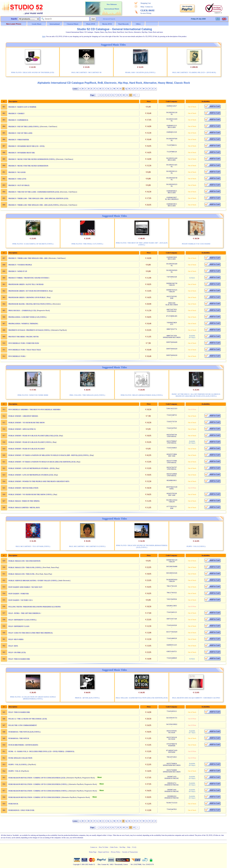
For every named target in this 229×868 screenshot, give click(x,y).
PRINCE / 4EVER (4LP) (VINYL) (87, 698)
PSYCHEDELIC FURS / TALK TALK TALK (25, 350)
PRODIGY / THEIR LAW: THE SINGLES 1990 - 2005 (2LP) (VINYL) (34, 205)
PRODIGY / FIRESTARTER (19, 139)
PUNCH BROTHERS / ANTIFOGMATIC (23, 745)
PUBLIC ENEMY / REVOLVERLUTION (23, 488)
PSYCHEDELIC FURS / (17, 356)
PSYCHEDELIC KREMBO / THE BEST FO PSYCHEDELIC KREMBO (35, 409)
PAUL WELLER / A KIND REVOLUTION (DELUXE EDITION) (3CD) (142, 698)
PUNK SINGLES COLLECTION (20, 758)
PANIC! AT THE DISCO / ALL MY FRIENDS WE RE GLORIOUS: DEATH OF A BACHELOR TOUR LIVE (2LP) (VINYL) (196, 395)
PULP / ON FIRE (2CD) (17, 652)
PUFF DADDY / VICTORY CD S (20, 600)
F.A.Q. (134, 847)
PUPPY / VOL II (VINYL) (196, 546)
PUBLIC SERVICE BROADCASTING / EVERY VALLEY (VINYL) (33, 580)
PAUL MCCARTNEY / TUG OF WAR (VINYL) (33, 546)
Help (142, 7)
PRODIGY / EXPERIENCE (18, 120)
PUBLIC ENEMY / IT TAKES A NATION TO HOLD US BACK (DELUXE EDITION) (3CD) (42, 462)
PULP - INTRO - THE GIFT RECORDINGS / (25, 613)
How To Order (104, 847)
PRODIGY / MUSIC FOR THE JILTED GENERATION (28, 166)
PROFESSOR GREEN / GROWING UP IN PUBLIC (27, 297)
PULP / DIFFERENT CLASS (19, 626)
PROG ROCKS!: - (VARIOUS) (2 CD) (22, 310)
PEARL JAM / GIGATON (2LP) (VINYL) (140, 72)
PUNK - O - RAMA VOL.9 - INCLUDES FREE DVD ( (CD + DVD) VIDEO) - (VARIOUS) (41, 751)
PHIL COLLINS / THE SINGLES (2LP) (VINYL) (87, 395)
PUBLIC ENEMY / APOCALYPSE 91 (22, 429)
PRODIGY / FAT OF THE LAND (20, 133)
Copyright (76, 864)
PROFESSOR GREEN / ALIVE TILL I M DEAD (26, 284)
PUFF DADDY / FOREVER (19, 593)
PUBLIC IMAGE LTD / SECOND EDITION (24, 561)
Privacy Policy (116, 852)
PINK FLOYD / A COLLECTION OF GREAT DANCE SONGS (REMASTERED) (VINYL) (33, 698)
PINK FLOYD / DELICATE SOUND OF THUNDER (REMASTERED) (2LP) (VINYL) (142, 546)
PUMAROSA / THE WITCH (19, 738)
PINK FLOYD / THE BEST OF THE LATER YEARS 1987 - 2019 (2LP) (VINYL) (142, 244)
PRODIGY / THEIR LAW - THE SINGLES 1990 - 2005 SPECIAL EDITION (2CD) (38, 198)
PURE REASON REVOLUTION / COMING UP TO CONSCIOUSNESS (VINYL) (38, 784)
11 (127, 95)
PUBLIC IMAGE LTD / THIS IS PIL (22, 574)
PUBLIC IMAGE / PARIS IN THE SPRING (24, 501)
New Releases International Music (112, 7)
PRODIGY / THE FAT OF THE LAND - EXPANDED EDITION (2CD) (34, 192)
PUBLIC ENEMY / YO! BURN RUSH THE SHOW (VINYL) (30, 494)
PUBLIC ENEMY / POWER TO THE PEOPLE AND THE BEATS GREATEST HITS (39, 481)
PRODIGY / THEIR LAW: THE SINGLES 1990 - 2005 (28, 258)
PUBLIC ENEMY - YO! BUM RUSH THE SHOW (27, 422)
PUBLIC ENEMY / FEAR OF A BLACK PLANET (27, 449)
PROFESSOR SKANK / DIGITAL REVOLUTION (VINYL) (30, 304)
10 (124, 95)
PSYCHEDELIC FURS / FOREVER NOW (24, 343)
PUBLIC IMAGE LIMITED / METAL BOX (24, 507)
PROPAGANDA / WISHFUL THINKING (23, 323)
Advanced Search (109, 19)
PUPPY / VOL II (14, 771)
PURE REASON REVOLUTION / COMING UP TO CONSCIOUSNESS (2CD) (37, 778)
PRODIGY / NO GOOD (17, 172)
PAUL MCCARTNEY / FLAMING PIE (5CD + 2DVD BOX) (194, 72)
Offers (138, 24)
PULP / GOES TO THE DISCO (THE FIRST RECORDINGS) (30, 633)
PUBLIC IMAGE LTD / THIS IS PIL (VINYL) (25, 567)
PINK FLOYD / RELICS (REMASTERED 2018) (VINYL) (142, 395)
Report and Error (104, 852)
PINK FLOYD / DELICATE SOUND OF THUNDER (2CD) (33, 72)
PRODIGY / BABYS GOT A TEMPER (22, 107)
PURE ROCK (13, 804)
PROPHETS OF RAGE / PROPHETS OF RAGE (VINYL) (29, 330)
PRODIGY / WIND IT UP (18, 271)
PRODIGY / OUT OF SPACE (19, 185)
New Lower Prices (14, 24)
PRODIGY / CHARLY (16, 113)
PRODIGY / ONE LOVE (17, 179)
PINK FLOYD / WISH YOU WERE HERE (33, 395)
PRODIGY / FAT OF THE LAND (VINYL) (24, 126)
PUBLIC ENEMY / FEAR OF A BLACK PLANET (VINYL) (30, 442)
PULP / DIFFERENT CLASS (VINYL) (22, 620)
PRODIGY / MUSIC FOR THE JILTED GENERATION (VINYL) (32, 159)
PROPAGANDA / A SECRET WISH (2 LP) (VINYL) (27, 317)
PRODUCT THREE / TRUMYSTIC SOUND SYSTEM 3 (29, 278)
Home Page (93, 852)
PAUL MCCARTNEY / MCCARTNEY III (86, 72)
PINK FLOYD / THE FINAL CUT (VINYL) (87, 244)
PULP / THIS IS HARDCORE (19, 659)
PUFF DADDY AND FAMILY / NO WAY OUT (25, 587)
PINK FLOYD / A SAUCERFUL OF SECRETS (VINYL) (33, 244)
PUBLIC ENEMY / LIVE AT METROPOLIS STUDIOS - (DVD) (32, 468)
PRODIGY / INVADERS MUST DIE (22, 153)
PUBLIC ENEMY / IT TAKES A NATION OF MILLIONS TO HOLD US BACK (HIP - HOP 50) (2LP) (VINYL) (49, 455)
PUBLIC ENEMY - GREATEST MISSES (23, 416)
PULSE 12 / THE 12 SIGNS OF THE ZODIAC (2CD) (28, 719)
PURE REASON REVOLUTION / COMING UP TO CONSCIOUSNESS (34, 797)
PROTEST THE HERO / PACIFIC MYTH (23, 337)
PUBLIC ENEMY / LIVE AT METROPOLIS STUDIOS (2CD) (31, 475)
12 (131, 95)
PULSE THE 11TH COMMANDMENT (23, 725)
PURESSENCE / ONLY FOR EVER (21, 810)
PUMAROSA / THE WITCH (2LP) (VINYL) (24, 732)
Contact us (149, 7)
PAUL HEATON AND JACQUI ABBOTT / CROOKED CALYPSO (196, 698)
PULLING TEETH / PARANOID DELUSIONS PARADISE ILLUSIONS (35, 607)
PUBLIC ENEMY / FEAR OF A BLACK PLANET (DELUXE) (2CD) (33, 436)
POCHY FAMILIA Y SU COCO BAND (196, 244)
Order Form (114, 847)
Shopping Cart (146, 3)
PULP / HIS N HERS (16, 639)
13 (134, 95)
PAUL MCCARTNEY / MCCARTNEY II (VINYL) (87, 546)
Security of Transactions (130, 852)
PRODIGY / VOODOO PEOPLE (20, 265)
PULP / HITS (13, 646)
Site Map (122, 847)
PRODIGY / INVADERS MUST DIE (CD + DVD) (26, 146)
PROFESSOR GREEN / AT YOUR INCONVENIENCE (28, 291)
